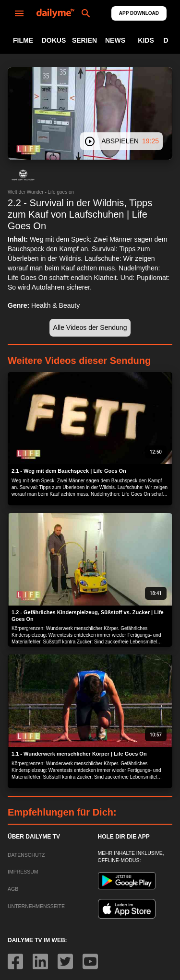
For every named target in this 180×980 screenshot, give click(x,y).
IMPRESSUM (23, 872)
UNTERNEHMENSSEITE (36, 906)
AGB (13, 889)
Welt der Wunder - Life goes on (41, 192)
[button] (23, 175)
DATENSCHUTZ (26, 855)
